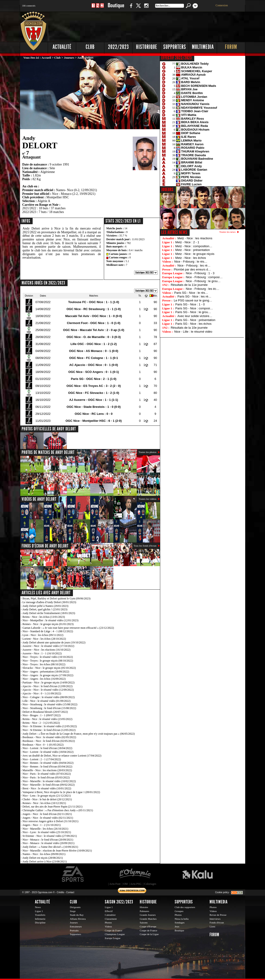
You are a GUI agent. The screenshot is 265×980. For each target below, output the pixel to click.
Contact (70, 892)
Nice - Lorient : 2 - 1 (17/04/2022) (42, 759)
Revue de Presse (218, 915)
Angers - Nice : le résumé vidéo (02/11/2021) (48, 818)
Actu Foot (115, 884)
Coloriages (150, 884)
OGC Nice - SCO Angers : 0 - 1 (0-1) (94, 372)
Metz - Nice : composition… (194, 246)
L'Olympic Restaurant (135, 874)
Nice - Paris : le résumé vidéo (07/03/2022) (47, 774)
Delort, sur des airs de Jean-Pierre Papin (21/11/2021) (53, 807)
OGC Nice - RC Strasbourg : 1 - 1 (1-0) (94, 309)
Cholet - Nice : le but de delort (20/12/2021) (47, 799)
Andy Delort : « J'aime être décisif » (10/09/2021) (50, 847)
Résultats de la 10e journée (189, 328)
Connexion (222, 5)
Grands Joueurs (148, 915)
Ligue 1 (39, 911)
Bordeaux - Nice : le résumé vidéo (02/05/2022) (49, 737)
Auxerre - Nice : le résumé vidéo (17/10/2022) (48, 646)
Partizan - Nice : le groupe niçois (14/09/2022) (49, 683)
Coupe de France (114, 930)
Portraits (74, 930)
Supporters (175, 47)
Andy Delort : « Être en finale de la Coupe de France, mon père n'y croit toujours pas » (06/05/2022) (79, 734)
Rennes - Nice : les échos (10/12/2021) (44, 803)
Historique (147, 47)
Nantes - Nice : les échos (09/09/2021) (44, 854)
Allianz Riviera (78, 919)
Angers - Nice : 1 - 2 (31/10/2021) (41, 825)
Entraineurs (76, 926)
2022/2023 (118, 47)
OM (125, 884)
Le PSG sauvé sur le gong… (193, 300)
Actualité (62, 47)
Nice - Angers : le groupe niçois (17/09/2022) (48, 675)
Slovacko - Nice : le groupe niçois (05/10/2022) (49, 668)
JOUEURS (167, 189)
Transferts (40, 915)
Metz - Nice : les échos (191, 258)
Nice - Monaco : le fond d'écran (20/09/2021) (48, 840)
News (38, 907)
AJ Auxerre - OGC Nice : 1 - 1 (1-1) (94, 400)
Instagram (146, 8)
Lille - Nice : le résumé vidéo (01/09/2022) (47, 701)
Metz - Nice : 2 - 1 (187, 242)
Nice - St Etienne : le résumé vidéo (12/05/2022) (50, 726)
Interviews (215, 919)
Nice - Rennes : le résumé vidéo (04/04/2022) (48, 763)
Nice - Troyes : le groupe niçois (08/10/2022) (48, 661)
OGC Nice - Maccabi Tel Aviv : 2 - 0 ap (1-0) (94, 330)
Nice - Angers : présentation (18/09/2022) (46, 672)
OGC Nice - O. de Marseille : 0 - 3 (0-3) (94, 337)
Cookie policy (222, 892)
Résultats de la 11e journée (189, 285)
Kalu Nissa (197, 874)
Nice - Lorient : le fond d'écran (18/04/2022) (48, 748)
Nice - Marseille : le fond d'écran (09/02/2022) (49, 785)
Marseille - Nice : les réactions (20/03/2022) (47, 770)
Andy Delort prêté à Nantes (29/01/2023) (45, 606)
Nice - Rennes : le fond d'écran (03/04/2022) (48, 767)
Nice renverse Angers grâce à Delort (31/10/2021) (51, 821)
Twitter (138, 8)
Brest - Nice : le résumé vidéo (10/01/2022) (47, 788)
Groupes (179, 911)
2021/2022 (29, 208)
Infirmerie (40, 919)
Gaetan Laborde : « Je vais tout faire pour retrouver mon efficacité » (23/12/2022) (68, 628)
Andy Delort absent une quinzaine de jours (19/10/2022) (54, 642)
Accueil (46, 58)
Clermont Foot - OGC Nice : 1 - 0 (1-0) (94, 323)
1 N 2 (98, 8)
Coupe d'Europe (148, 926)
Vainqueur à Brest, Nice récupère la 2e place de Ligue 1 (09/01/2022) (61, 792)
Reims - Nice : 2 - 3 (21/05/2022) (41, 723)
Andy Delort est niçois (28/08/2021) (43, 858)
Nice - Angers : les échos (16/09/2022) (44, 679)
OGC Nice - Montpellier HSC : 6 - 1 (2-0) (93, 421)
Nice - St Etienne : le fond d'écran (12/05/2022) (49, 730)
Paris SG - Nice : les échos (193, 324)
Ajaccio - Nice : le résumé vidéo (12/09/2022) (48, 690)
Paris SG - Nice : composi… (194, 308)
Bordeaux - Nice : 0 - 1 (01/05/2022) (43, 745)
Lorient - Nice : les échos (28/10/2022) (44, 639)
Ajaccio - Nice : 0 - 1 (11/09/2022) (42, 693)
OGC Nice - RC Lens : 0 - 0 (94, 414)
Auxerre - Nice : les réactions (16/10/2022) (46, 650)
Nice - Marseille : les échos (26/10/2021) (46, 829)
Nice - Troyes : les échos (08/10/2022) (44, 664)
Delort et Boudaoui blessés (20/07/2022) (45, 712)
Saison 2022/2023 (119, 902)
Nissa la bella (182, 919)
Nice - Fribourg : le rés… (191, 262)
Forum (231, 47)
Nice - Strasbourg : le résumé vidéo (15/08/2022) (50, 704)
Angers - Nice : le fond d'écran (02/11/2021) (47, 814)
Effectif (109, 911)
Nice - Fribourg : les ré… (194, 265)
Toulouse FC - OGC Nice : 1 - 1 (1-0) (94, 302)
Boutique (116, 8)
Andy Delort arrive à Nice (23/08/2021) (45, 862)
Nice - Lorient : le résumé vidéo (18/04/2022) (48, 752)
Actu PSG (136, 884)
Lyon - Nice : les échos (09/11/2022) (43, 635)
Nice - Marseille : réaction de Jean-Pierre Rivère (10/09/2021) (57, 851)
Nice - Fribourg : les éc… (203, 289)
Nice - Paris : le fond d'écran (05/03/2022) (46, 777)
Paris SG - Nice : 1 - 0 (190, 304)
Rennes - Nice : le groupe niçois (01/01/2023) (48, 624)
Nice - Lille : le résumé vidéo (193, 332)
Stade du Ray (77, 915)
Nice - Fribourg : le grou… (203, 281)
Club (90, 47)
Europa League (113, 938)
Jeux (177, 926)
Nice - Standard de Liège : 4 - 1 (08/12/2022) (48, 631)
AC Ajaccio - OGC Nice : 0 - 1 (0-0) (94, 365)
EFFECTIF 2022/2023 (177, 58)
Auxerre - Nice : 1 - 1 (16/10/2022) (42, 653)
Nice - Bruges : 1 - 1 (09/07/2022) (42, 715)
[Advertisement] (161, 26)
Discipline (40, 923)
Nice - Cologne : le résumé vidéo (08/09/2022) (49, 697)
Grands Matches (148, 919)
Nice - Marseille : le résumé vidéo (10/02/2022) (49, 781)
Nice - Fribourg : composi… (204, 277)
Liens (212, 926)
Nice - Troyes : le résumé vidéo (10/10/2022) (48, 657)
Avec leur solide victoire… (195, 316)
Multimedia (203, 47)
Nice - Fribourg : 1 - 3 (200, 273)
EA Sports (73, 874)
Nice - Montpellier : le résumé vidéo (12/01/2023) (51, 620)
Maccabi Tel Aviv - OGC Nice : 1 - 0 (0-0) (94, 316)
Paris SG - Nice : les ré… (194, 296)
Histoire (144, 907)
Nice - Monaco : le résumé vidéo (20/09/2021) (49, 843)
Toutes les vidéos (147, 499)
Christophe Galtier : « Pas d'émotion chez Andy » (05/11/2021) (58, 810)
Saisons (144, 923)
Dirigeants (75, 907)
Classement (111, 919)
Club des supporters (185, 907)
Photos (108, 923)
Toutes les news (228, 232)
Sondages (180, 923)
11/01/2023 (138, 239)
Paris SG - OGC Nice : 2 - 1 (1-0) (94, 379)
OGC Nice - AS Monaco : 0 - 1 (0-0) (93, 351)
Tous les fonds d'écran (145, 546)
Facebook (130, 8)
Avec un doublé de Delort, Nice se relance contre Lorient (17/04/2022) (62, 756)
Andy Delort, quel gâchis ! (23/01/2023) (45, 609)
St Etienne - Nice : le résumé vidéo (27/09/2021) (50, 836)
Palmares (144, 911)
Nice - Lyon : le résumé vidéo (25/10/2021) (47, 832)
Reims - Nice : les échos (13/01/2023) (44, 617)
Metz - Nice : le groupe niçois (195, 254)
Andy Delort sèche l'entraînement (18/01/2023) (49, 613)
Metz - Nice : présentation (193, 250)
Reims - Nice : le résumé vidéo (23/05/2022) (48, 719)
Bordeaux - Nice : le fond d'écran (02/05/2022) (49, 741)
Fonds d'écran (217, 923)
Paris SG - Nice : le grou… (193, 312)
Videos (108, 926)
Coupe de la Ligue (149, 934)
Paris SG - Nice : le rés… (191, 293)
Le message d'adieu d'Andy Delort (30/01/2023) (49, 602)
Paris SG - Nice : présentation (195, 320)
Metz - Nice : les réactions (195, 238)
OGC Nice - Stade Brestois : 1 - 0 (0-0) (94, 407)
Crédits (61, 892)
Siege (73, 911)
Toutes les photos (148, 452)
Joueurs (69, 58)
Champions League (115, 934)
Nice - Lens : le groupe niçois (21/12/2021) (47, 796)
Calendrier (110, 915)
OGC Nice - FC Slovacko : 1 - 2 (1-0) (94, 393)
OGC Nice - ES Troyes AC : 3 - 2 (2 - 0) (94, 386)
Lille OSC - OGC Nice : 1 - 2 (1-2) (94, 344)
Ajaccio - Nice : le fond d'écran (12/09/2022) (48, 686)
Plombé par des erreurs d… (192, 269)
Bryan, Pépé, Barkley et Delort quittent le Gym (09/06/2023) (57, 598)
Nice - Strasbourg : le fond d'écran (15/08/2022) (49, 708)
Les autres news (174, 232)
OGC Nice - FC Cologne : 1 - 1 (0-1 (93, 358)
